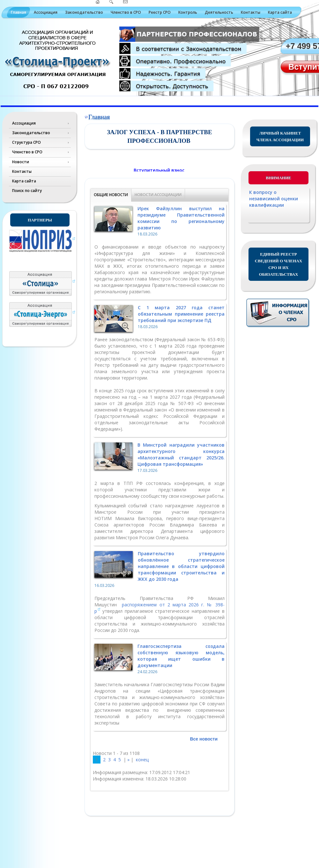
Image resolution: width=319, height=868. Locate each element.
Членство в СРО (126, 12)
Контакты (251, 12)
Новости (21, 162)
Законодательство (84, 12)
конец (142, 760)
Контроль (188, 12)
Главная (19, 12)
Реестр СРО (160, 12)
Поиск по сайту (27, 191)
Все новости (204, 739)
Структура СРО (26, 142)
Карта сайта (280, 12)
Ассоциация (46, 12)
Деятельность (219, 12)
